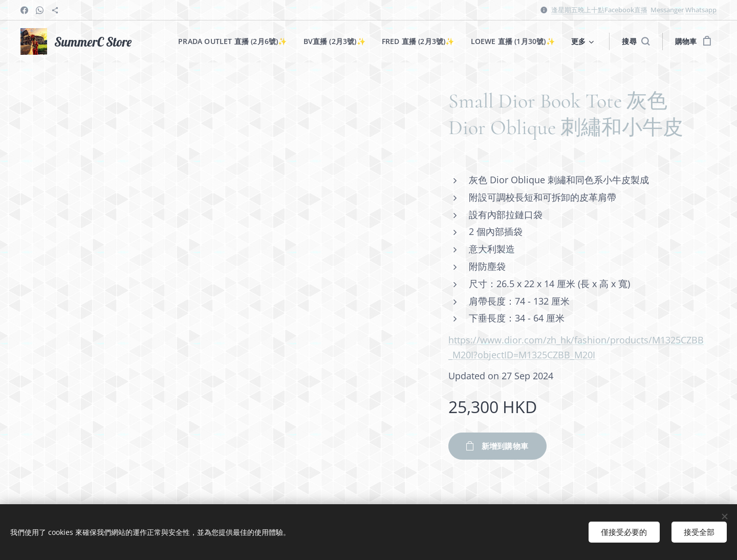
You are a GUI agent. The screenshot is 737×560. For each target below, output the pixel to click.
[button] (636, 41)
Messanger (667, 10)
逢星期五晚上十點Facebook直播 (599, 10)
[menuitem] (233, 41)
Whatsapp (701, 10)
